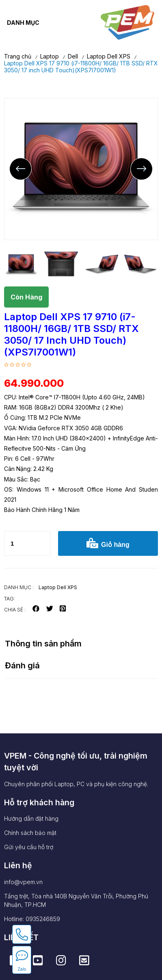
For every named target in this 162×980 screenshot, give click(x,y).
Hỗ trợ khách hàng (39, 802)
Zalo (22, 969)
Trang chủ (18, 56)
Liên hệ (18, 865)
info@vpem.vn (23, 882)
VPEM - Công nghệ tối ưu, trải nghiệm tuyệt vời (76, 762)
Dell (73, 56)
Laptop (50, 56)
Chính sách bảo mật (30, 833)
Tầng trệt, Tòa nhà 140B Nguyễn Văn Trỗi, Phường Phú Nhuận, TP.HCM (76, 900)
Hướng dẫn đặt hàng (31, 818)
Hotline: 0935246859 (32, 919)
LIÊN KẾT (21, 937)
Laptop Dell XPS (109, 56)
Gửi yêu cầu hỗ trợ (29, 847)
